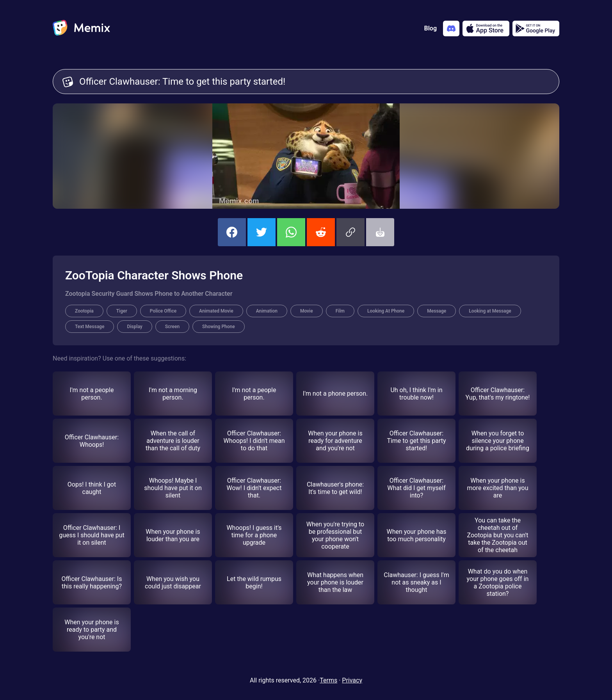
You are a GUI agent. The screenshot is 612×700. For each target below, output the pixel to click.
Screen (172, 327)
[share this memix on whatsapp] (291, 232)
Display (134, 327)
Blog (431, 28)
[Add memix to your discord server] (451, 28)
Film (340, 311)
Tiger (122, 311)
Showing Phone (219, 327)
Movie (307, 311)
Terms (328, 680)
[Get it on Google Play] (536, 28)
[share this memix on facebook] (232, 232)
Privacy (352, 680)
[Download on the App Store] (486, 28)
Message (437, 311)
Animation (267, 311)
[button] (350, 232)
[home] (81, 28)
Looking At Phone (386, 311)
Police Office (163, 311)
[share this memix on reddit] (321, 232)
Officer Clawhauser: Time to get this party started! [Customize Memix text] (314, 82)
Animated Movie (216, 311)
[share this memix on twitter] (262, 232)
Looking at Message (490, 311)
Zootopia (84, 311)
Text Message (90, 327)
